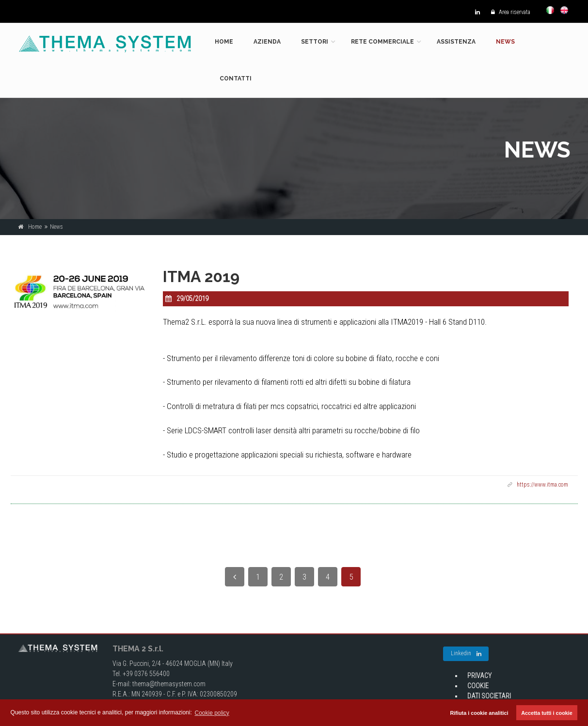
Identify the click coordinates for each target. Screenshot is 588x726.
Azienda (267, 42)
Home (224, 42)
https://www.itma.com (542, 485)
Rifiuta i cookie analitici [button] (479, 713)
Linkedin (466, 654)
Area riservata (508, 12)
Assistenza (456, 42)
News (505, 42)
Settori (315, 42)
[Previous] (235, 577)
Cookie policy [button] (212, 713)
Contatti (236, 79)
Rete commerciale (382, 42)
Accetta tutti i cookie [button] (547, 713)
